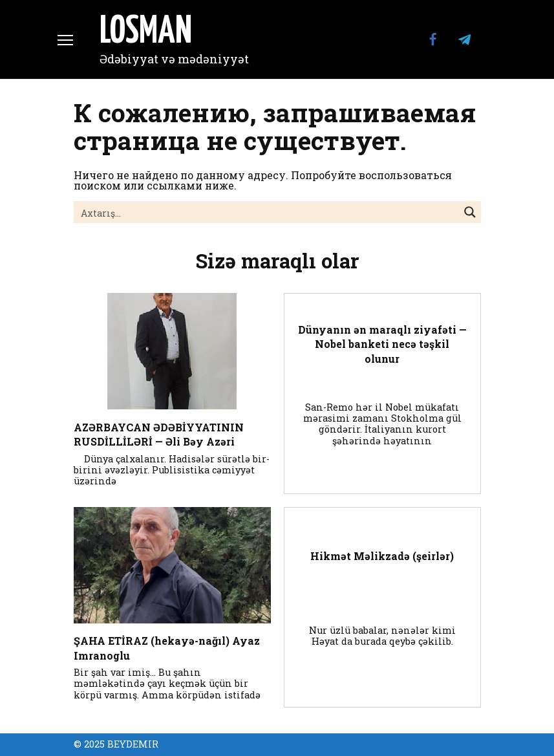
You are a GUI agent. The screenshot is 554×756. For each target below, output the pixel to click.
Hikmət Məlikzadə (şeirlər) (382, 556)
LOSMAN (146, 32)
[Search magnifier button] (470, 212)
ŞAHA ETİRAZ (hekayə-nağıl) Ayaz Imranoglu (167, 648)
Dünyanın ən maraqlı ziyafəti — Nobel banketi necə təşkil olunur (382, 344)
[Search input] (267, 212)
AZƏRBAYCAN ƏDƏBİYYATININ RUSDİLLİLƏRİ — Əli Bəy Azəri (159, 434)
